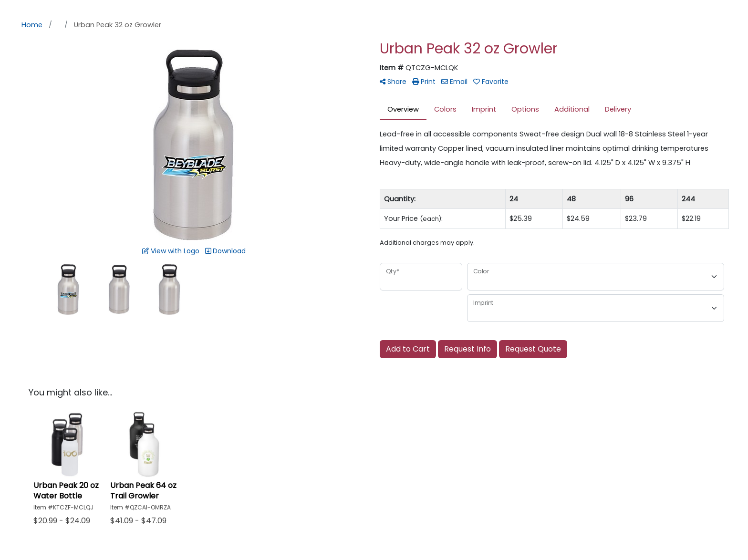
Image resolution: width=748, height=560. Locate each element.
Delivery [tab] (618, 109)
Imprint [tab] (484, 109)
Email (454, 82)
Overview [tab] (403, 109)
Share (393, 82)
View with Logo (171, 251)
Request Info (467, 349)
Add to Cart (408, 349)
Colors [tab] (445, 109)
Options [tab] (525, 109)
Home (32, 25)
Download (225, 251)
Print (424, 82)
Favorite (491, 82)
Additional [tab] (572, 109)
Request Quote (533, 349)
